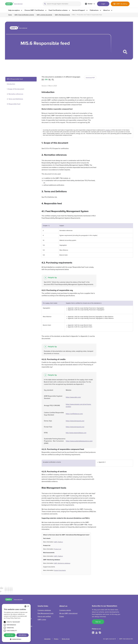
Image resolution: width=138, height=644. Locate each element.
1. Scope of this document (15, 89)
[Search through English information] (62, 4)
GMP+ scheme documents (44, 15)
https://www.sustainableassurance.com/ (79, 441)
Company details (65, 610)
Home (10, 15)
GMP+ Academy (122, 4)
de (43, 80)
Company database (44, 610)
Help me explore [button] (14, 10)
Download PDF (90, 78)
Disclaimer (47, 639)
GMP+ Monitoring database (62, 563)
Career (62, 617)
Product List (58, 549)
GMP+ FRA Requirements (62, 15)
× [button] (28, 606)
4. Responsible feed (14, 104)
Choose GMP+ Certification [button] (34, 10)
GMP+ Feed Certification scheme (24, 15)
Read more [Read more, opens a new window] (17, 618)
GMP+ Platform (58, 542)
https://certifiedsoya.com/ (74, 414)
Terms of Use (66, 639)
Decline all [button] (23, 635)
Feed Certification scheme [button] (58, 10)
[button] (16, 639)
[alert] (16, 623)
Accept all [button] (10, 635)
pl (53, 80)
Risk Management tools (45, 613)
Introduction (11, 84)
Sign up (98, 622)
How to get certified (44, 617)
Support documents (60, 570)
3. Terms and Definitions (15, 99)
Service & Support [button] (79, 10)
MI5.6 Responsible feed (15, 79)
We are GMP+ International (68, 613)
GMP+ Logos (42, 620)
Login (103, 4)
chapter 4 (108, 130)
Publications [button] (94, 10)
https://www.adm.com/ (73, 397)
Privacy (56, 639)
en (46, 80)
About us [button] (107, 10)
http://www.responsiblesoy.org (76, 433)
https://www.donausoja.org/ (75, 421)
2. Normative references (15, 94)
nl (50, 80)
